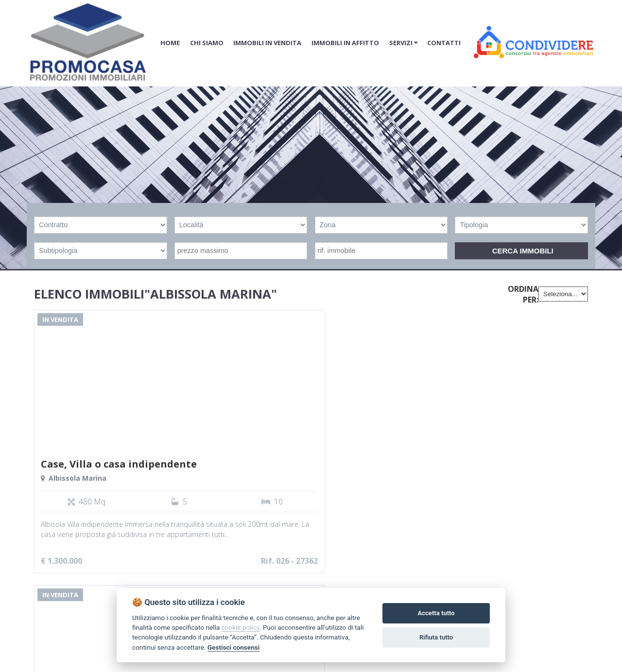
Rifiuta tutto (436, 637)
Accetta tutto (436, 613)
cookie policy (240, 627)
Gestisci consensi (233, 647)
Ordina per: (523, 294)
